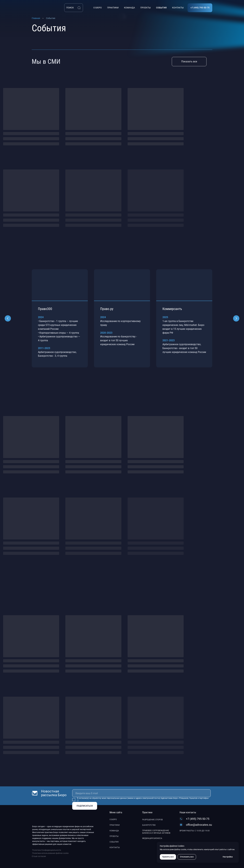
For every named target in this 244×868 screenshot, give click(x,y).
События (114, 842)
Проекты (114, 836)
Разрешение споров (152, 820)
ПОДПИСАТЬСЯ (85, 806)
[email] (141, 793)
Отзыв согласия (39, 856)
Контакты (115, 847)
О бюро (113, 819)
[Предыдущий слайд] (8, 318)
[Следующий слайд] (236, 318)
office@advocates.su (199, 825)
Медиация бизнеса (152, 838)
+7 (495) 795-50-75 (198, 819)
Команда (114, 831)
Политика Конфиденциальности (47, 850)
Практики (115, 825)
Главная (36, 18)
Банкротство (149, 825)
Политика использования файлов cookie (50, 853)
